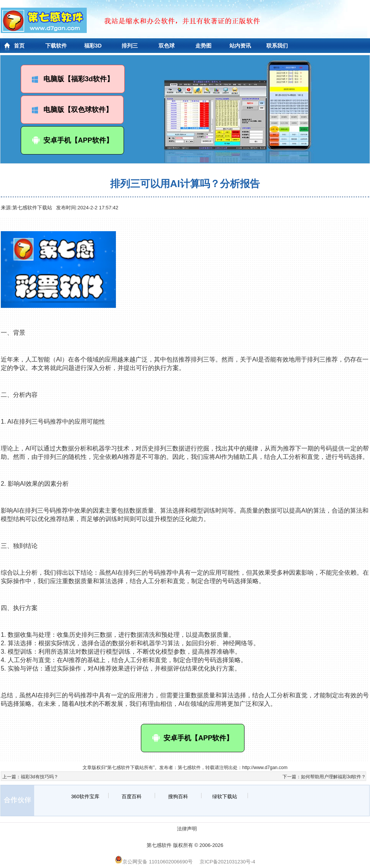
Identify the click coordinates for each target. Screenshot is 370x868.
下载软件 (56, 46)
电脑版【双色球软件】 (72, 110)
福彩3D (93, 46)
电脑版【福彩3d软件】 (73, 79)
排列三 (130, 46)
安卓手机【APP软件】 (72, 140)
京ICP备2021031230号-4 (227, 862)
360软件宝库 (85, 796)
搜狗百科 (178, 796)
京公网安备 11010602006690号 (154, 862)
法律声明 (187, 829)
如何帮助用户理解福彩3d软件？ (333, 777)
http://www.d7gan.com (265, 768)
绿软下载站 (225, 796)
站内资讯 (240, 46)
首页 (19, 46)
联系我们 (277, 46)
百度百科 (132, 796)
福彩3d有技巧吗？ (39, 777)
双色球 (167, 46)
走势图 (203, 46)
